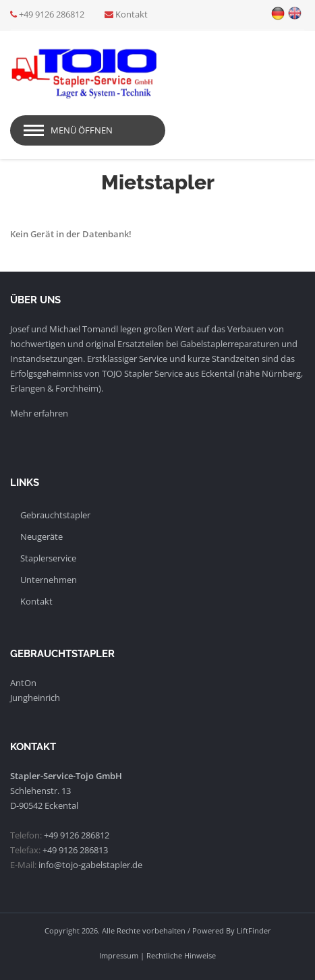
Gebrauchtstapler (55, 515)
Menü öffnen (82, 130)
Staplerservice (48, 558)
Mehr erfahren (39, 413)
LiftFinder (254, 930)
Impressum (119, 955)
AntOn (23, 683)
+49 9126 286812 (52, 14)
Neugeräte (41, 537)
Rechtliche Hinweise (181, 955)
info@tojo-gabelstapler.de (90, 865)
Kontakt (132, 14)
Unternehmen (49, 580)
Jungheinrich (35, 698)
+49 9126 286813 (75, 850)
